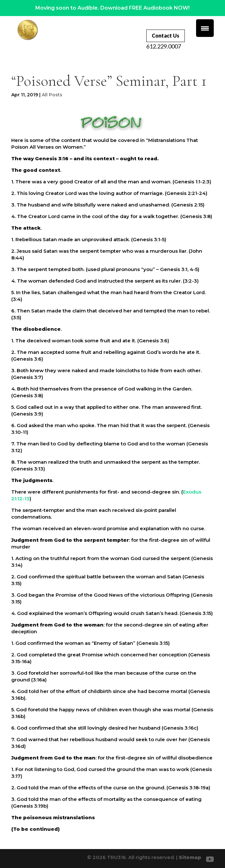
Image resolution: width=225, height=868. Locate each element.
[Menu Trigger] (205, 28)
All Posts (52, 95)
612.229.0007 (164, 46)
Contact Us (166, 35)
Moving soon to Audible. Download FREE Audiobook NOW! (113, 8)
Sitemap (190, 857)
